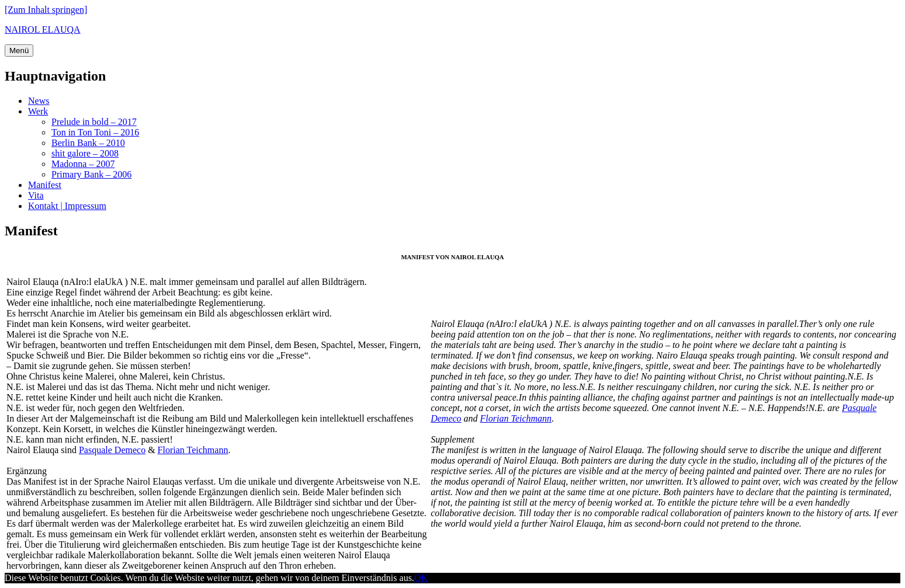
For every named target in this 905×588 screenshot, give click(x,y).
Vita (36, 195)
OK (421, 578)
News (39, 101)
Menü (19, 51)
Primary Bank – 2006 (91, 174)
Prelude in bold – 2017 (94, 122)
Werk (38, 111)
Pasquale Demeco (112, 450)
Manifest (45, 185)
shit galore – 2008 (85, 153)
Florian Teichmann (193, 450)
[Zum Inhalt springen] (46, 10)
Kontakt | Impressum (67, 206)
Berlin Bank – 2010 (88, 143)
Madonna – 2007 (83, 164)
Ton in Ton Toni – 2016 (95, 132)
